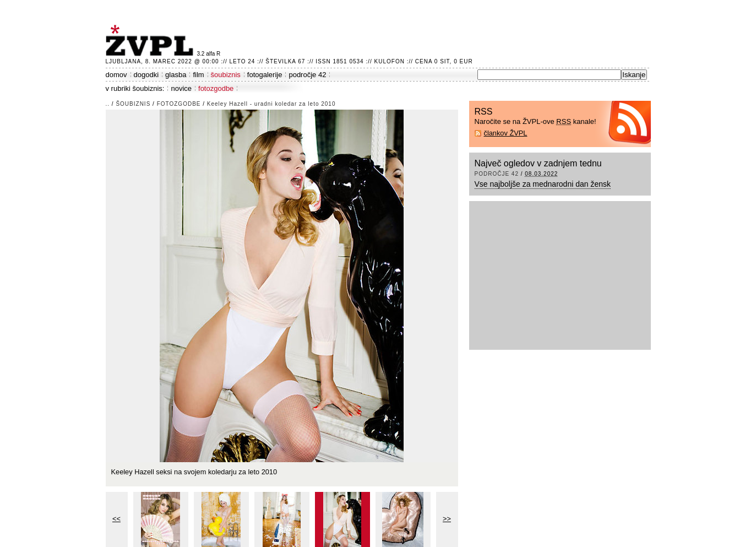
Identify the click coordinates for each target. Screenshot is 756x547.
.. (108, 104)
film (198, 75)
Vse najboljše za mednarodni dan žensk (543, 184)
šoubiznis (226, 75)
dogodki (146, 75)
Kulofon (390, 61)
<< (116, 519)
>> (447, 519)
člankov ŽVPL (506, 133)
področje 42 (307, 75)
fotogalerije (265, 75)
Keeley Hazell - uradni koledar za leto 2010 (271, 104)
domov (116, 75)
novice (181, 88)
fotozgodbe (216, 88)
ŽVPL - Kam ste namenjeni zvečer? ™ (151, 40)
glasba (176, 75)
